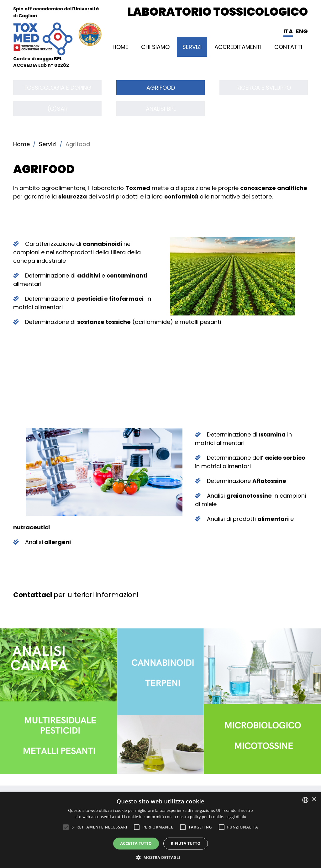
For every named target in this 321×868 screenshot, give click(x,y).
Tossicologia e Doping (58, 88)
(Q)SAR (58, 109)
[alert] (160, 830)
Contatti (288, 47)
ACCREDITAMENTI (238, 47)
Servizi (192, 47)
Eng (302, 31)
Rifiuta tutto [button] (186, 843)
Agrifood (161, 88)
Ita (288, 31)
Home (120, 47)
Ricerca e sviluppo (264, 88)
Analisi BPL (161, 109)
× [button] (314, 799)
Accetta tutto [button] (136, 843)
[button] (160, 857)
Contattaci (33, 595)
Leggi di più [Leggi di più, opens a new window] (236, 817)
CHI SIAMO (155, 47)
